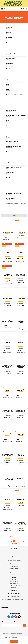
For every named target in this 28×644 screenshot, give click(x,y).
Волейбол (9, 69)
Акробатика (9, 27)
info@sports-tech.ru (15, 597)
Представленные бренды (14, 561)
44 (16, 541)
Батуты (8, 48)
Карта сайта (14, 587)
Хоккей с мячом (10, 178)
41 (9, 541)
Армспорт (9, 32)
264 (24, 541)
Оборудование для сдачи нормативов (16, 115)
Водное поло (10, 64)
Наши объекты (14, 583)
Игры (8, 84)
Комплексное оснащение (14, 585)
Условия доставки (14, 568)
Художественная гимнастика (14, 193)
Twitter (19, 617)
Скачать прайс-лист (14, 582)
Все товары (14, 543)
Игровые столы (10, 79)
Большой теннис (10, 58)
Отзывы (14, 557)
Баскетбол (9, 43)
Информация (14, 564)
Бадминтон (9, 38)
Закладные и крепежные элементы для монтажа (16, 204)
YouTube (16, 617)
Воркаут (8, 74)
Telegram (12, 617)
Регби (8, 136)
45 (19, 541)
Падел (8, 121)
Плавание (9, 126)
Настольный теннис (11, 110)
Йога (7, 90)
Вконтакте (9, 617)
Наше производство (14, 553)
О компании (14, 549)
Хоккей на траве (10, 173)
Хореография (10, 188)
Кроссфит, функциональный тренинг (16, 95)
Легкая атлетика (10, 100)
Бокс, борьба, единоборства (13, 53)
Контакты (14, 580)
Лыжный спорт (10, 105)
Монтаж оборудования (14, 574)
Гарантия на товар (14, 570)
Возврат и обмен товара (14, 572)
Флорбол (9, 162)
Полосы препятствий (12, 131)
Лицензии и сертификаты (14, 559)
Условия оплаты (14, 566)
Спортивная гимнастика (12, 141)
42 (11, 541)
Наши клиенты (14, 555)
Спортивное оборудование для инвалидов (14, 147)
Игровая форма (10, 209)
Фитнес (8, 157)
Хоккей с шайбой (11, 183)
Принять (14, 641)
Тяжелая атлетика (11, 152)
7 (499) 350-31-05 (15, 593)
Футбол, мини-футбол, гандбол (14, 167)
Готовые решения (11, 199)
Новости (14, 551)
